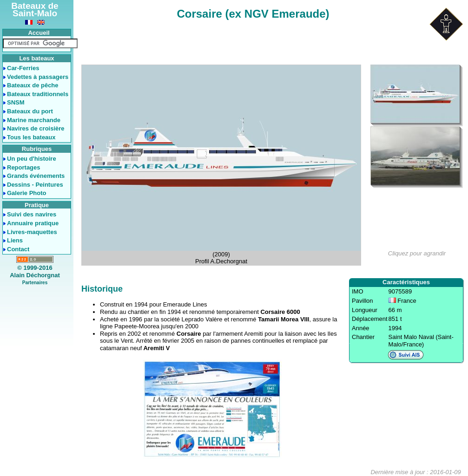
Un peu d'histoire (32, 159)
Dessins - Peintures (35, 185)
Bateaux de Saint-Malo (35, 10)
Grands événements (36, 176)
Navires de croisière (36, 128)
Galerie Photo (27, 193)
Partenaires (35, 283)
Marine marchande (34, 120)
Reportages (24, 167)
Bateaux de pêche (33, 85)
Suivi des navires (32, 214)
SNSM (16, 102)
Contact (18, 249)
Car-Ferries (23, 68)
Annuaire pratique (33, 223)
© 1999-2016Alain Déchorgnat (35, 271)
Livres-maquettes (32, 232)
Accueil (39, 33)
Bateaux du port (30, 111)
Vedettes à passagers (38, 77)
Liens (15, 240)
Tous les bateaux (31, 137)
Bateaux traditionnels (38, 94)
